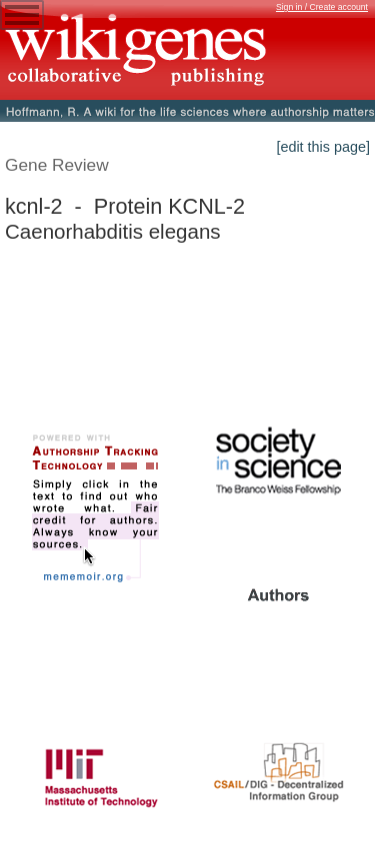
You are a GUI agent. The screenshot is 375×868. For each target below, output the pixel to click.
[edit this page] (323, 147)
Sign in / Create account (322, 7)
